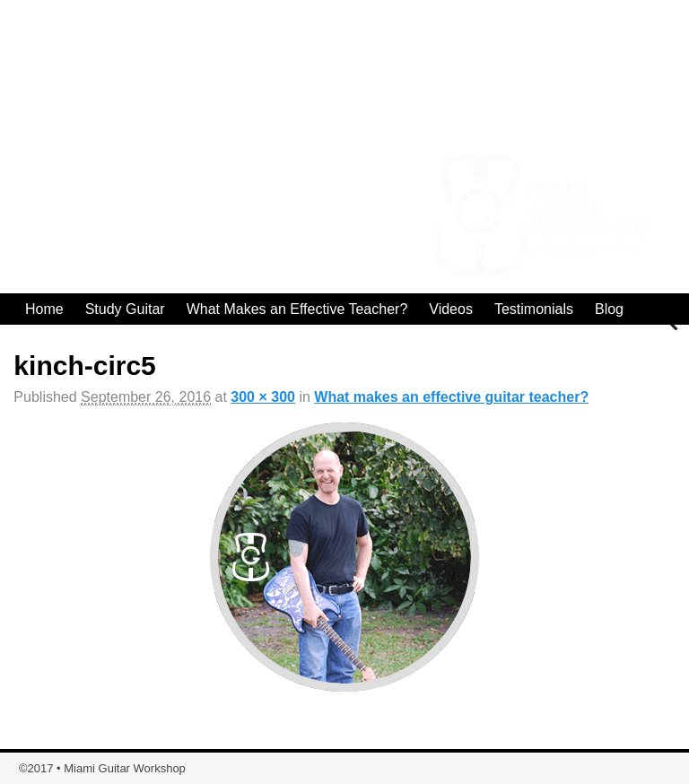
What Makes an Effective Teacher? (297, 309)
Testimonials (534, 309)
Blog (609, 309)
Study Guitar (125, 309)
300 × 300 (263, 397)
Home (44, 309)
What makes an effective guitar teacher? (451, 397)
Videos (451, 309)
